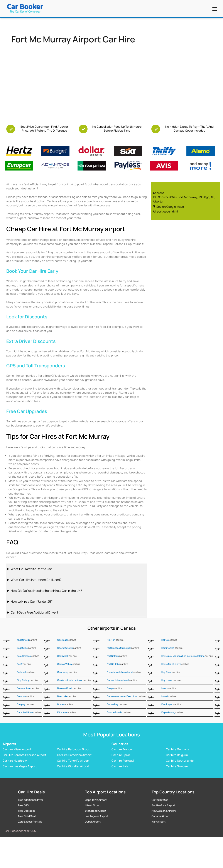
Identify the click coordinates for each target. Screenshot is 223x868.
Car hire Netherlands (180, 761)
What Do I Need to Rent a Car (31, 569)
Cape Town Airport (96, 800)
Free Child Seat (27, 816)
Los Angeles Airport (96, 816)
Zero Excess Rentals (30, 822)
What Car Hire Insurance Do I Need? (36, 580)
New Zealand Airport (164, 811)
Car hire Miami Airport (17, 749)
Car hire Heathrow (15, 761)
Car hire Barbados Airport (74, 749)
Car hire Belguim (177, 755)
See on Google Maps (168, 207)
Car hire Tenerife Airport (73, 761)
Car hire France (122, 749)
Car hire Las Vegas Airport (20, 766)
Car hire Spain (121, 755)
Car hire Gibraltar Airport (73, 766)
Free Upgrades (27, 811)
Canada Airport (161, 816)
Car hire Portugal (123, 761)
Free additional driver (31, 800)
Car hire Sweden (177, 766)
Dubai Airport (93, 822)
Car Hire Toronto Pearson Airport (24, 755)
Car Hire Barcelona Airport (74, 755)
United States (160, 800)
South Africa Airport (163, 805)
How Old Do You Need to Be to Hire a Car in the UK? (46, 591)
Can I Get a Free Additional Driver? (34, 612)
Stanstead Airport (96, 811)
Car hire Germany (177, 749)
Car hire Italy (120, 766)
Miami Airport (93, 805)
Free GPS (23, 805)
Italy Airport (159, 822)
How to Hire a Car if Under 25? (32, 601)
